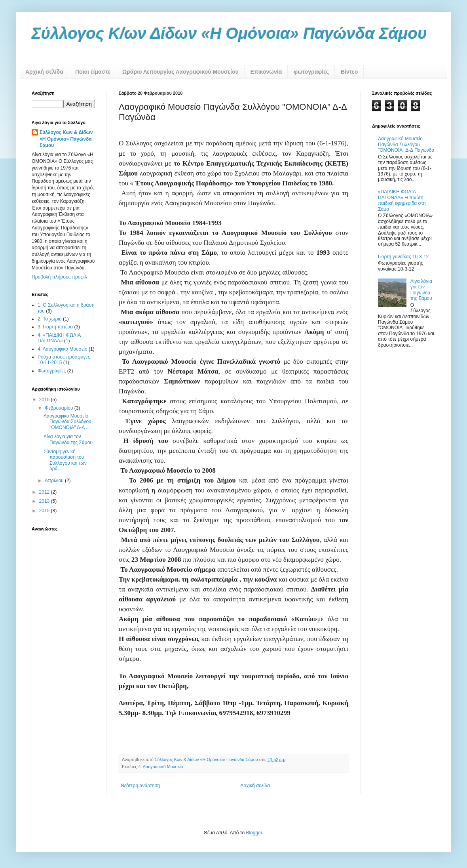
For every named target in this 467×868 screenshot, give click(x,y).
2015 (45, 511)
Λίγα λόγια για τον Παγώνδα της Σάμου (68, 439)
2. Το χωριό (50, 319)
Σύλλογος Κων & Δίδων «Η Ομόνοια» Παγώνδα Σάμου (66, 139)
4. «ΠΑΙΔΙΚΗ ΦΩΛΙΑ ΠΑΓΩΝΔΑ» (59, 338)
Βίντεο (349, 72)
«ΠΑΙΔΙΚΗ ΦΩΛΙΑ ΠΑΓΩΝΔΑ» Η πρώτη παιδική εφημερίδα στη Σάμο (402, 200)
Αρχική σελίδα (44, 72)
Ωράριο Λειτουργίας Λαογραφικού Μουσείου (180, 72)
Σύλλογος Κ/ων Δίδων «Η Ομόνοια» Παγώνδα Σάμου (229, 33)
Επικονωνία (266, 72)
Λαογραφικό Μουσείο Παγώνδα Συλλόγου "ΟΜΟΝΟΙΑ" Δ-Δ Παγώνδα (406, 144)
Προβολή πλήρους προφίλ (59, 277)
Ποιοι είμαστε (93, 72)
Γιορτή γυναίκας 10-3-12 (403, 257)
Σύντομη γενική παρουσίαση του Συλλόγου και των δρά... (65, 460)
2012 (45, 492)
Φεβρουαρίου (60, 408)
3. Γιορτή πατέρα (55, 327)
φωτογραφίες (311, 72)
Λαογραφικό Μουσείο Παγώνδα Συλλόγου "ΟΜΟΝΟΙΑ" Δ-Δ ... (67, 422)
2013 (45, 501)
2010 (45, 400)
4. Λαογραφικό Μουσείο (160, 767)
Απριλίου (55, 481)
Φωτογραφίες (52, 371)
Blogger (254, 833)
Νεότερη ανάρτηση (140, 786)
